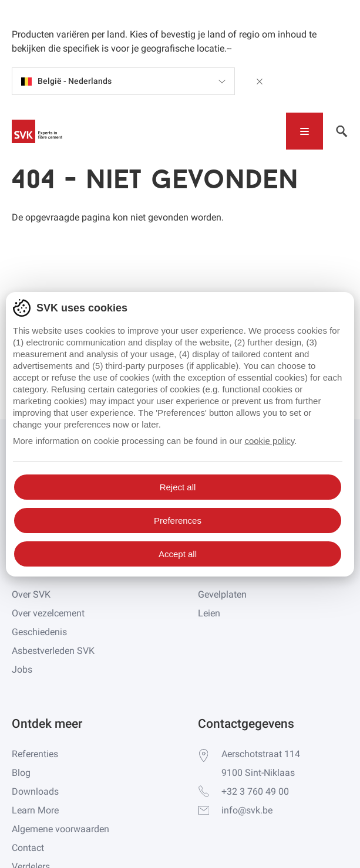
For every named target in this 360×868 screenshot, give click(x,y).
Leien (209, 613)
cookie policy (269, 441)
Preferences (178, 521)
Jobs (22, 669)
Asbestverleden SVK (53, 651)
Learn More (35, 810)
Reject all (178, 487)
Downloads (35, 791)
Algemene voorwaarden (60, 829)
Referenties (35, 754)
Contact (28, 848)
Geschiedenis (39, 632)
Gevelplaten (222, 594)
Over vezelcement (48, 613)
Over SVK (31, 594)
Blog (21, 773)
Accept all (178, 554)
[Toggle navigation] (305, 131)
